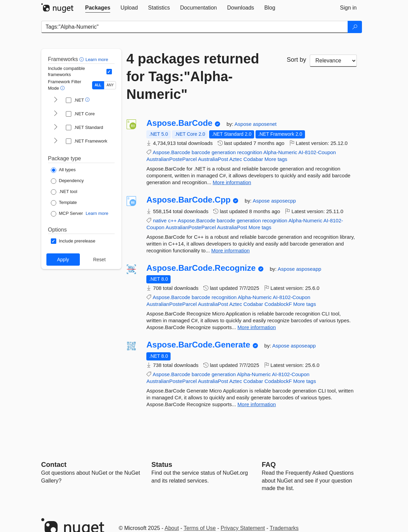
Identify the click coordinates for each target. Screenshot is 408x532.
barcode (201, 152)
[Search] (355, 27)
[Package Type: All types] (63, 170)
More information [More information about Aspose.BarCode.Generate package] (257, 404)
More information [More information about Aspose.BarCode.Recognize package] (257, 327)
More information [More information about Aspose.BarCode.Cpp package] (230, 250)
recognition (250, 152)
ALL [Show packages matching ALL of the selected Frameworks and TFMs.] (98, 85)
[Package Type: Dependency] (67, 181)
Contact (54, 464)
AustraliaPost (213, 159)
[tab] (98, 8)
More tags (276, 159)
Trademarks (284, 528)
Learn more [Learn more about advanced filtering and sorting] (97, 60)
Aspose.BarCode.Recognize (201, 268)
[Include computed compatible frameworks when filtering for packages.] (109, 72)
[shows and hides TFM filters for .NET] (56, 100)
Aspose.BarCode (179, 123)
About (172, 528)
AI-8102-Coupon (317, 152)
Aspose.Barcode (172, 152)
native (160, 220)
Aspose (244, 124)
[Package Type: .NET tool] (64, 192)
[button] (82, 59)
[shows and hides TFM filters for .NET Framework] (56, 141)
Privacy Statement (243, 528)
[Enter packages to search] (195, 27)
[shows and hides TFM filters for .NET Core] (56, 114)
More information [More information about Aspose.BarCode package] (232, 182)
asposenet (265, 124)
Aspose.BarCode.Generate (198, 345)
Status (162, 464)
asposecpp (284, 201)
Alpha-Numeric (280, 152)
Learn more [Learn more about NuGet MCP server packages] (97, 213)
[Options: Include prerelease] (73, 241)
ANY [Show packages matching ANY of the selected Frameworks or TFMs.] (110, 85)
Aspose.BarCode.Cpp (188, 200)
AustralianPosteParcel (172, 159)
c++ (172, 220)
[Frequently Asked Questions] (269, 464)
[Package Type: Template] (64, 203)
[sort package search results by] (333, 61)
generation (224, 152)
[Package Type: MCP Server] (67, 214)
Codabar (253, 159)
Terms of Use (200, 528)
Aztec (236, 159)
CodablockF (278, 304)
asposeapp (309, 269)
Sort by (297, 60)
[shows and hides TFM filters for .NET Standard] (56, 128)
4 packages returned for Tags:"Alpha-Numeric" (193, 76)
